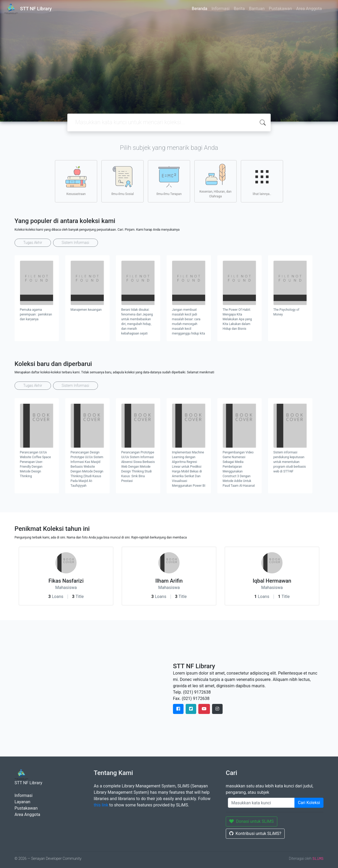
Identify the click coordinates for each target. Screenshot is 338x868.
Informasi (220, 9)
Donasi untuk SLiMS (252, 821)
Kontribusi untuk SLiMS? (255, 834)
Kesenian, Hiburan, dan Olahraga (215, 181)
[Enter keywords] (261, 803)
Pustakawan (280, 9)
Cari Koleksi (309, 803)
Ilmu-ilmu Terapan (169, 181)
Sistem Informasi (76, 243)
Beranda (199, 9)
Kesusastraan (76, 181)
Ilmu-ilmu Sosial (122, 181)
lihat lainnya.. (262, 181)
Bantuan (257, 9)
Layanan (22, 802)
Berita (239, 9)
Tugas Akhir (33, 243)
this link (101, 805)
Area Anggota (309, 9)
